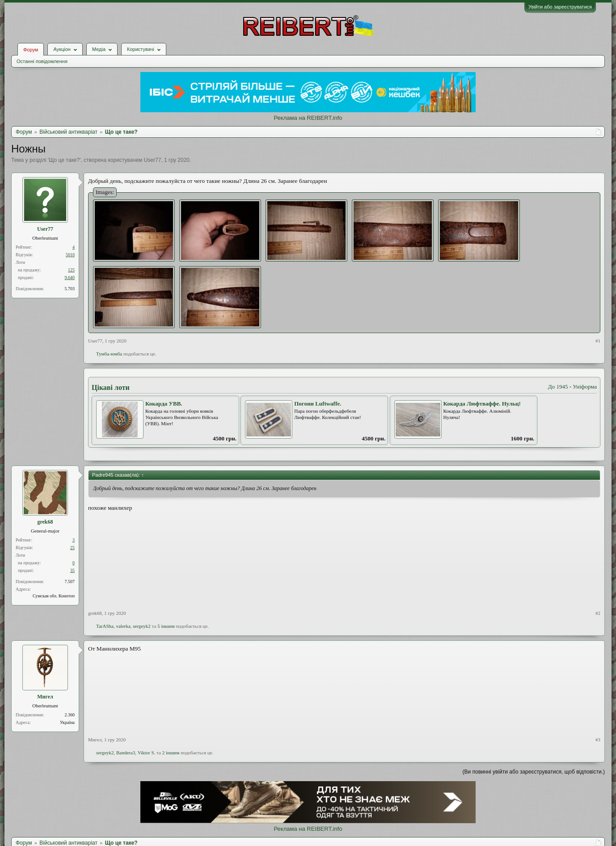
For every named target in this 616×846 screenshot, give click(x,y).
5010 (70, 255)
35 (72, 570)
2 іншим (171, 753)
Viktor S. (147, 753)
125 (71, 270)
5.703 (70, 289)
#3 (598, 740)
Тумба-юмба (109, 354)
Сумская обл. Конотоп (54, 596)
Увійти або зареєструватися (560, 7)
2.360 (70, 715)
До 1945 (558, 387)
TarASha (105, 626)
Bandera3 (126, 753)
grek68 (45, 522)
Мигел (45, 697)
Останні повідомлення (42, 61)
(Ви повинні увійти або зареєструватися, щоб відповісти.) (534, 772)
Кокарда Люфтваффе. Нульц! (482, 404)
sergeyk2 (142, 626)
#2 (598, 613)
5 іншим (166, 626)
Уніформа (585, 387)
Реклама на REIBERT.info (308, 118)
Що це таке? (64, 160)
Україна (67, 722)
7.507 (70, 582)
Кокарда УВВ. (164, 404)
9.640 (70, 277)
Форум (31, 50)
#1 (598, 341)
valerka (123, 626)
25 (72, 548)
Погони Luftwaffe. (318, 404)
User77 (153, 160)
